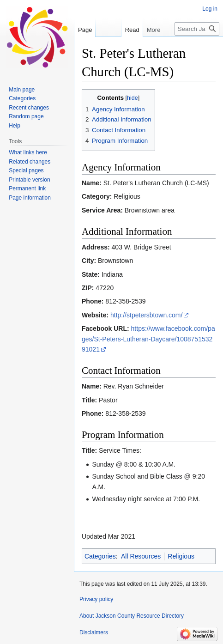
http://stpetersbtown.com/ (146, 315)
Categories (100, 556)
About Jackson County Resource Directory (132, 616)
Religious (181, 556)
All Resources (141, 556)
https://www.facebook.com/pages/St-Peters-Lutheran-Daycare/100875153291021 (148, 339)
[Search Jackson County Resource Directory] (197, 29)
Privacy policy (96, 599)
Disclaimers (94, 632)
